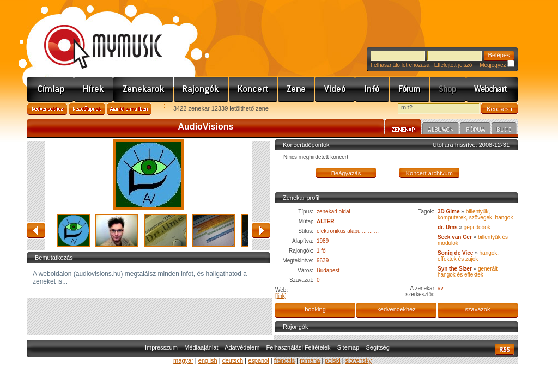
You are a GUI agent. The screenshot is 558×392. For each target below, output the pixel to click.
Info (372, 89)
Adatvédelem (242, 347)
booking (315, 309)
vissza (36, 230)
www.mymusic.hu (94, 35)
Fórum (410, 89)
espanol (259, 360)
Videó (335, 89)
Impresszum (161, 347)
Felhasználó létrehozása (400, 65)
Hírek (94, 89)
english (208, 360)
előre (261, 230)
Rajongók (201, 89)
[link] (281, 296)
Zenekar (403, 128)
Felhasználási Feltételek (299, 347)
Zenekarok (144, 89)
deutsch (233, 360)
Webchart (492, 89)
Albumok (441, 130)
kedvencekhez (396, 309)
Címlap (51, 89)
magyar (183, 360)
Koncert (253, 89)
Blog (504, 130)
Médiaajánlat (201, 347)
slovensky (359, 360)
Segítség (377, 347)
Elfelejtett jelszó (453, 65)
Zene (296, 89)
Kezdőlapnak (87, 109)
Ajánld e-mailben (129, 109)
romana (310, 360)
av (441, 288)
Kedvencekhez (47, 109)
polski (332, 360)
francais (285, 360)
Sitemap (348, 347)
